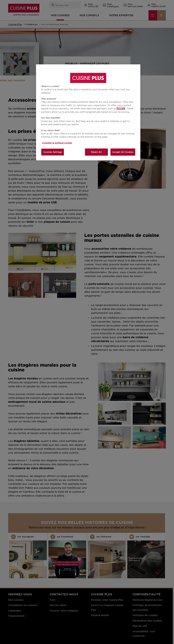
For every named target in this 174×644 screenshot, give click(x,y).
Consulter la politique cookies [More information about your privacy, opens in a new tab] (57, 143)
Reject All (96, 152)
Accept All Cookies (123, 152)
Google (121, 108)
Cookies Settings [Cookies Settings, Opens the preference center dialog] (53, 152)
